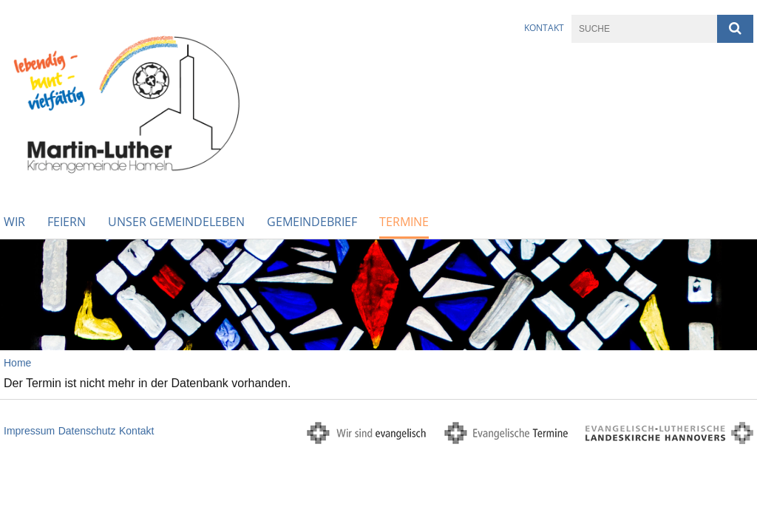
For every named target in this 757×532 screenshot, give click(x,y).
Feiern (67, 222)
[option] (378, 294)
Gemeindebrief (312, 222)
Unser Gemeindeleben (176, 222)
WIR (14, 222)
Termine (404, 222)
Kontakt (544, 28)
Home (17, 363)
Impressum (29, 431)
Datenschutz (87, 431)
